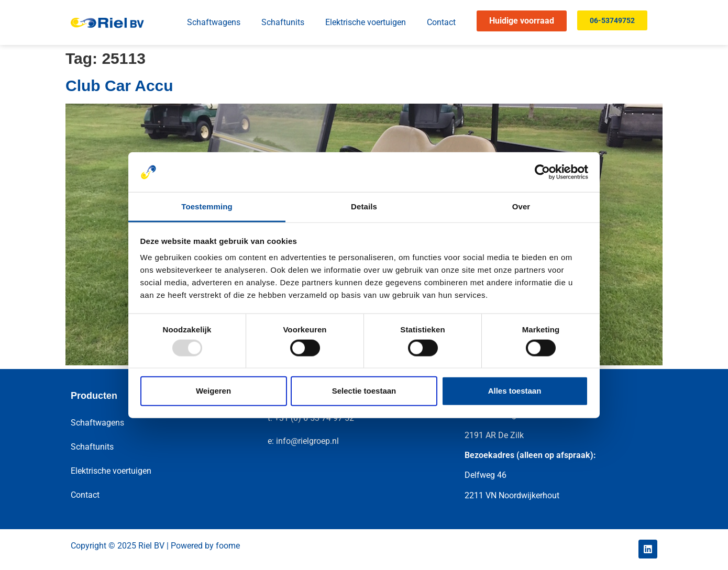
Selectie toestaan (364, 391)
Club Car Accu (119, 86)
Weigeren (213, 391)
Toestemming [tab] (207, 206)
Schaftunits (283, 22)
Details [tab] (364, 206)
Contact (441, 22)
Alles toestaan (515, 391)
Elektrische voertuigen (366, 22)
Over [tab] (521, 206)
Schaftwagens (214, 22)
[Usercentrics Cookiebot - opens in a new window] (542, 172)
